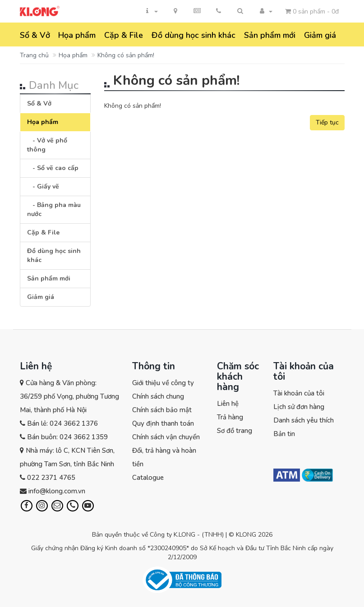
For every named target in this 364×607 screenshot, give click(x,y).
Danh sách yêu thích (304, 420)
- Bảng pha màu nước (54, 209)
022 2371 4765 (51, 478)
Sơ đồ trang (235, 431)
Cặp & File (124, 35)
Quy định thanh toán (163, 423)
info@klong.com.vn (57, 491)
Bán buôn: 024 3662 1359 (67, 437)
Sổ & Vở (35, 35)
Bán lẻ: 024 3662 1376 (62, 423)
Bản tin (284, 434)
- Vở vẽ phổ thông (47, 145)
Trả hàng (230, 417)
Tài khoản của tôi (299, 393)
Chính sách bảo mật (162, 410)
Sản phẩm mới (270, 35)
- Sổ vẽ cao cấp (53, 168)
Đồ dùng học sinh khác (194, 35)
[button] (240, 11)
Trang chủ (34, 55)
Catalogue (148, 478)
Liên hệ (228, 404)
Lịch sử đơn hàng (299, 407)
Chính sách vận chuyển (166, 437)
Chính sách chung (158, 396)
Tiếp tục (327, 122)
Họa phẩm (77, 35)
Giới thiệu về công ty (163, 383)
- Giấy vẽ (43, 186)
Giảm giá (320, 35)
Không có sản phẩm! (126, 55)
